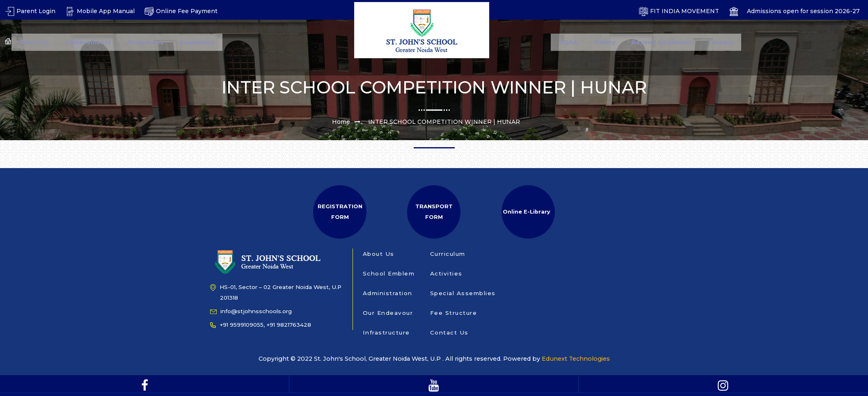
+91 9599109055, (237, 325)
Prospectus (145, 42)
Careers (721, 42)
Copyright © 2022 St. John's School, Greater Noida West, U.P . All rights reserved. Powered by (401, 359)
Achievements (88, 42)
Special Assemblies (463, 293)
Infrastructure (386, 332)
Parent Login (30, 11)
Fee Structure (454, 313)
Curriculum (448, 254)
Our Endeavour (388, 313)
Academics (197, 42)
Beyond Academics (662, 42)
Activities (446, 273)
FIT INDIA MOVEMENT (679, 11)
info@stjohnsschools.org (251, 311)
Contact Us (449, 332)
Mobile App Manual (100, 11)
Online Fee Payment (181, 11)
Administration (388, 293)
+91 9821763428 (289, 325)
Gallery (605, 42)
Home (341, 122)
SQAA (568, 42)
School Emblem (389, 273)
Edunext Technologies (574, 359)
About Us (34, 42)
